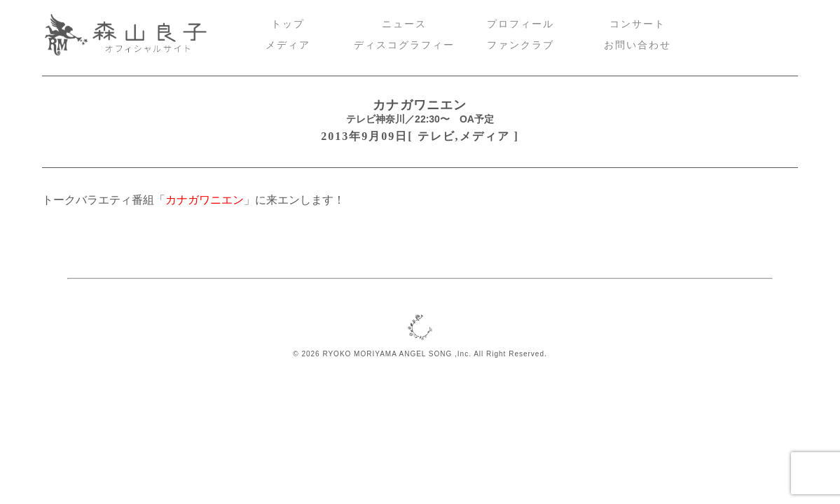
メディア (288, 45)
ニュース (404, 24)
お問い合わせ (638, 45)
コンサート (638, 24)
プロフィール (521, 24)
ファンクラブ (521, 45)
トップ (288, 24)
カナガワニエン (420, 105)
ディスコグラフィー (404, 45)
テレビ (436, 136)
